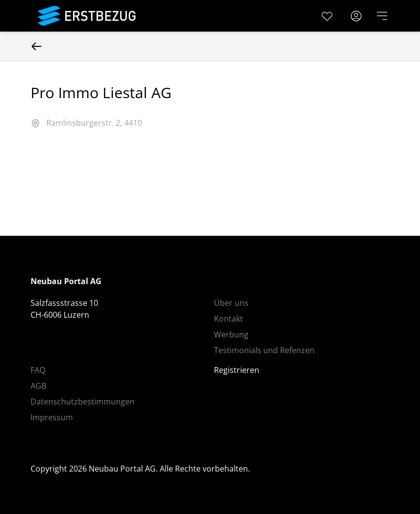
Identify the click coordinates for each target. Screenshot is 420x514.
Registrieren (237, 370)
